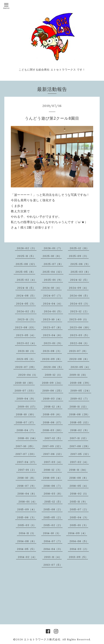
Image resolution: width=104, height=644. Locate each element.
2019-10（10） (25, 383)
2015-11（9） (78, 502)
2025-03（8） (80, 272)
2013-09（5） (78, 557)
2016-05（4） (79, 486)
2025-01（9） (53, 280)
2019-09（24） (52, 383)
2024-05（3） (26, 303)
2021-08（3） (52, 351)
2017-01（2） (27, 470)
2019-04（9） (26, 398)
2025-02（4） (27, 280)
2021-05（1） (26, 359)
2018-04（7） (26, 430)
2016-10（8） (27, 478)
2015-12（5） (53, 502)
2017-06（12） (53, 454)
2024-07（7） (53, 295)
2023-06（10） (80, 327)
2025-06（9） (80, 264)
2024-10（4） (52, 288)
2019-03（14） (53, 398)
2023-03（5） (80, 335)
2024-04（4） (53, 303)
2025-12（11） (79, 248)
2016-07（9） (27, 486)
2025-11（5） (26, 256)
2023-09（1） (79, 319)
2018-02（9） (80, 430)
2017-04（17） (27, 462)
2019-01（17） (27, 407)
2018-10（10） (26, 414)
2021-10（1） (27, 351)
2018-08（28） (79, 414)
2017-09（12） (52, 446)
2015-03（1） (27, 525)
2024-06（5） (80, 295)
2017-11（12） (79, 438)
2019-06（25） (53, 390)
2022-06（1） (79, 343)
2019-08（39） (80, 383)
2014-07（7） (53, 541)
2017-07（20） (26, 454)
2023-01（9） (53, 343)
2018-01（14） (27, 438)
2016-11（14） (78, 470)
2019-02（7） (80, 398)
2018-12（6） (53, 407)
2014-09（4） (78, 533)
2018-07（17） (26, 422)
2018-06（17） (53, 422)
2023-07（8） (53, 327)
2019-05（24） (81, 390)
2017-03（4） (53, 462)
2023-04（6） (53, 335)
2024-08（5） (26, 295)
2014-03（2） (79, 549)
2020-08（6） (79, 359)
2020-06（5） (53, 367)
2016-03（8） (53, 493)
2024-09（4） (79, 288)
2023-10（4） (53, 319)
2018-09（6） (52, 414)
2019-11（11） (78, 375)
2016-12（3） (53, 470)
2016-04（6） (27, 493)
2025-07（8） (53, 264)
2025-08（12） (26, 264)
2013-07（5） (53, 565)
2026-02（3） (27, 248)
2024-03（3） (80, 303)
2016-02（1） (79, 493)
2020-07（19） (26, 367)
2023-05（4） (26, 335)
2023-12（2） (80, 311)
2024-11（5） (26, 288)
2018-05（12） (80, 422)
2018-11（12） (79, 407)
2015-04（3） (79, 517)
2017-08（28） (80, 446)
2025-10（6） (52, 256)
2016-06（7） (53, 486)
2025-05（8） (25, 272)
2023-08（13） (25, 327)
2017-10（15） (25, 446)
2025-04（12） (53, 272)
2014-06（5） (79, 541)
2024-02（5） (27, 311)
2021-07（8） (78, 351)
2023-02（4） (27, 343)
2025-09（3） (79, 256)
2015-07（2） (79, 509)
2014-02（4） (27, 557)
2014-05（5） (26, 549)
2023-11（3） (26, 319)
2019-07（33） (25, 390)
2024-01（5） (53, 311)
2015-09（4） (27, 509)
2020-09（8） (52, 359)
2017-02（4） (79, 462)
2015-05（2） (53, 517)
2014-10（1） (52, 533)
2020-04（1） (28, 375)
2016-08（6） (79, 478)
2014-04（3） (53, 549)
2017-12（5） (54, 438)
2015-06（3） (26, 517)
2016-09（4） (53, 478)
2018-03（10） (53, 430)
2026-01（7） (53, 248)
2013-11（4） (53, 557)
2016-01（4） (28, 502)
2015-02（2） (53, 525)
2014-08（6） (27, 541)
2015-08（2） (53, 509)
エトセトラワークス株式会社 (42, 639)
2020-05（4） (81, 367)
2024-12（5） (80, 280)
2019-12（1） (54, 375)
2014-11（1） (27, 533)
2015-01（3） (79, 525)
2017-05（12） (80, 454)
